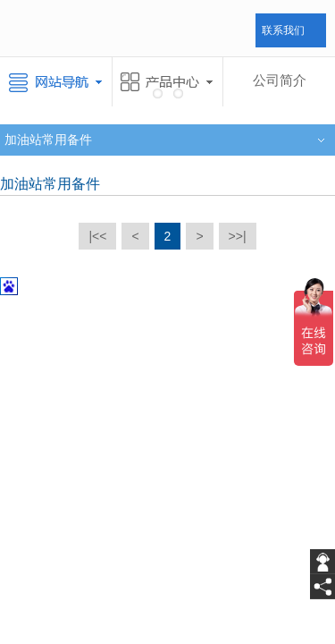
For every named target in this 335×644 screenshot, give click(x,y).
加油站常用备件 (48, 140)
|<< (97, 236)
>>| (238, 236)
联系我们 (283, 30)
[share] (322, 587)
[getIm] (322, 562)
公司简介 (280, 80)
